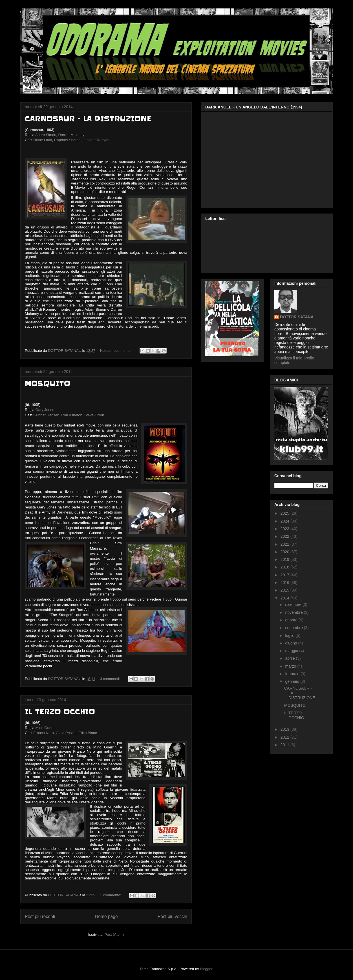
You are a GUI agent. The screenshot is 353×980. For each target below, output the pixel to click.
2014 (285, 598)
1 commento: (111, 895)
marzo (291, 666)
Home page (106, 916)
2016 (285, 583)
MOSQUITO (48, 384)
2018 (285, 567)
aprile (290, 658)
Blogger (206, 969)
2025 (285, 513)
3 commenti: (111, 679)
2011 (285, 745)
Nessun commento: (116, 351)
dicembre (294, 605)
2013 (285, 729)
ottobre (292, 620)
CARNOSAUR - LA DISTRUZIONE (88, 119)
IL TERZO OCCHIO (60, 712)
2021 (285, 544)
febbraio (293, 674)
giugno (292, 643)
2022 (285, 536)
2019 (285, 559)
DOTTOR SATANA (297, 317)
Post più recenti (40, 916)
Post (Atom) (114, 935)
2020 (285, 552)
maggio (292, 651)
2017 (285, 575)
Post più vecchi (172, 916)
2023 (285, 529)
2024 (285, 521)
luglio (290, 635)
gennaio (293, 681)
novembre (294, 612)
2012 (285, 737)
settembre (294, 628)
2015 (285, 590)
